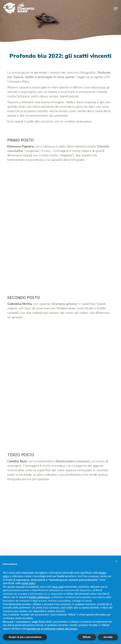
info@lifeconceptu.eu (22, 541)
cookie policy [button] (28, 583)
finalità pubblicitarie (39, 597)
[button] (116, 9)
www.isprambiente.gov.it (23, 522)
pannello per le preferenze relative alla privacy (52, 629)
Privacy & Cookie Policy (23, 549)
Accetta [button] (108, 637)
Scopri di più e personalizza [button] (25, 637)
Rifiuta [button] (87, 637)
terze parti (58, 587)
